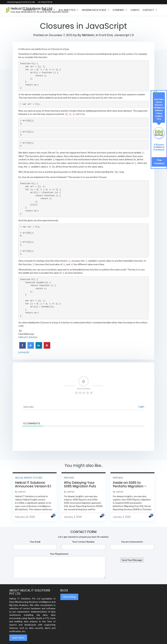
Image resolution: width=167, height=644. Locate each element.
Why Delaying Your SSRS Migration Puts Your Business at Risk (81, 486)
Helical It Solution (28, 337)
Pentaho (69, 478)
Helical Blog (69, 597)
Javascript (122, 35)
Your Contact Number (83, 542)
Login (141, 407)
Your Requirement (59, 554)
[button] (160, 10)
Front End (106, 35)
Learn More (18, 638)
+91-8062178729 (45, 2)
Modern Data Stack (96, 10)
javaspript (24, 352)
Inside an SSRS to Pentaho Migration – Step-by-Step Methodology (130, 488)
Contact (150, 10)
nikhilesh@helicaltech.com (21, 2)
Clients (135, 10)
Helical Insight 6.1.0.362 (29, 478)
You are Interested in (132, 542)
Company (120, 10)
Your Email (35, 542)
